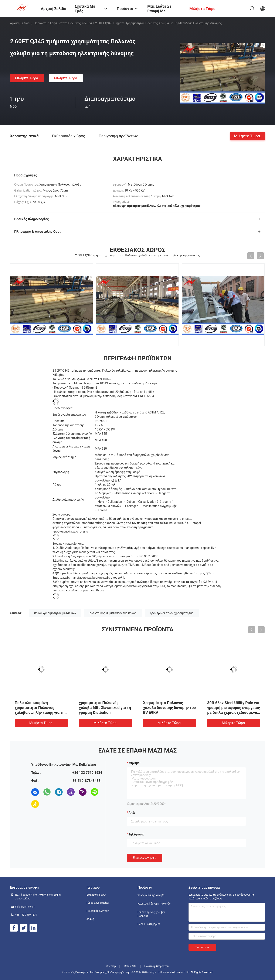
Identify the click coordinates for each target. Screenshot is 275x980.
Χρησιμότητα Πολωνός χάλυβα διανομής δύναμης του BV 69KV (169, 708)
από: (132, 813)
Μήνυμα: (134, 763)
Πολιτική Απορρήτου (156, 966)
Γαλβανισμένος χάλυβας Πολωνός (152, 914)
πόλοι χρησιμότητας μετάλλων (55, 613)
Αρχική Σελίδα (20, 23)
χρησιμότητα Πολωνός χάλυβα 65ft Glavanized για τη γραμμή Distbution (105, 708)
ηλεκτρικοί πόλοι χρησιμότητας (172, 613)
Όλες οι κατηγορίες (149, 924)
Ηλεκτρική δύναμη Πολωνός (154, 904)
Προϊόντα (40, 23)
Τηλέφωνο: (136, 834)
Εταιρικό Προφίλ (96, 895)
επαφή (90, 919)
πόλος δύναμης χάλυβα (151, 895)
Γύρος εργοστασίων (98, 903)
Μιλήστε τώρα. (27, 78)
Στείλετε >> (202, 947)
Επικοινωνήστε (145, 858)
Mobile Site (130, 966)
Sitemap (111, 966)
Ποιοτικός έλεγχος (98, 911)
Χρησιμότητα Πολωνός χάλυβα (71, 23)
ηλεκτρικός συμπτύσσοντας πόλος (113, 613)
